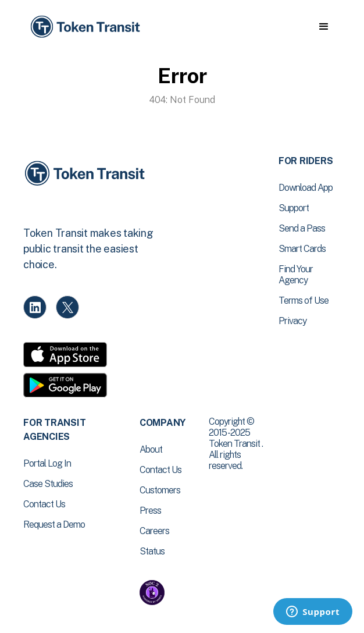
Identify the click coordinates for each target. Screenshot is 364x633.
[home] (84, 27)
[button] (324, 27)
